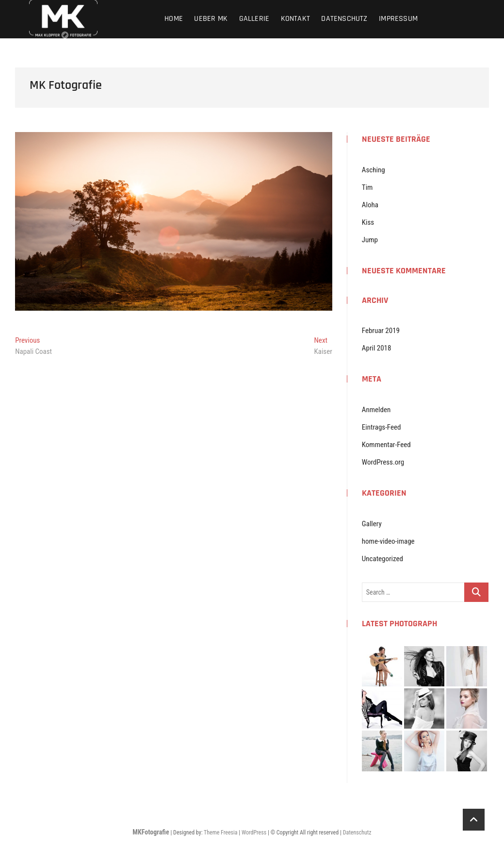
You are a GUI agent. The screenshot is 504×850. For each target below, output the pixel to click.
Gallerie (254, 19)
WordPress (254, 833)
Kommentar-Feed (386, 445)
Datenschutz (344, 19)
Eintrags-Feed (382, 427)
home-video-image (388, 541)
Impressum (398, 19)
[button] (174, 221)
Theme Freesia (220, 833)
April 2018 (377, 348)
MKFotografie (151, 832)
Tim (367, 187)
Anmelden (376, 410)
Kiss (368, 222)
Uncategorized (382, 559)
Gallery (372, 524)
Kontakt (295, 19)
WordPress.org (383, 462)
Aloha (370, 205)
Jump (370, 240)
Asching (374, 170)
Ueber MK (211, 19)
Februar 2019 (381, 331)
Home (174, 19)
